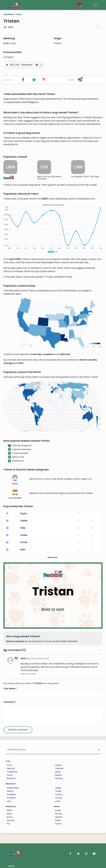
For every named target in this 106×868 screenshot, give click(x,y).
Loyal (57, 801)
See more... (53, 557)
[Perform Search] (99, 750)
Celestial (59, 768)
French (58, 824)
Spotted (11, 820)
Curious (59, 794)
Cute (9, 765)
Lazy (9, 801)
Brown (10, 817)
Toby (23, 528)
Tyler (23, 549)
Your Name (10, 689)
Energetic (11, 798)
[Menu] (96, 5)
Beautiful (11, 778)
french (15, 480)
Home (11, 866)
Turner (24, 542)
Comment (10, 702)
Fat (8, 824)
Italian (58, 820)
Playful (10, 791)
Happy (58, 788)
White (10, 810)
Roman (59, 814)
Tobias (24, 521)
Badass (58, 775)
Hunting (59, 778)
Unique (58, 765)
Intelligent (12, 794)
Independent (13, 788)
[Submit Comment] (18, 730)
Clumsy (59, 798)
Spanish (59, 817)
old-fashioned (15, 494)
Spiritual (11, 768)
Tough (58, 791)
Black (9, 814)
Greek (58, 810)
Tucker (24, 535)
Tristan (18, 14)
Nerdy (58, 772)
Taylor (24, 513)
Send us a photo (15, 641)
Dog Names (9, 14)
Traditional (12, 772)
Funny (10, 775)
